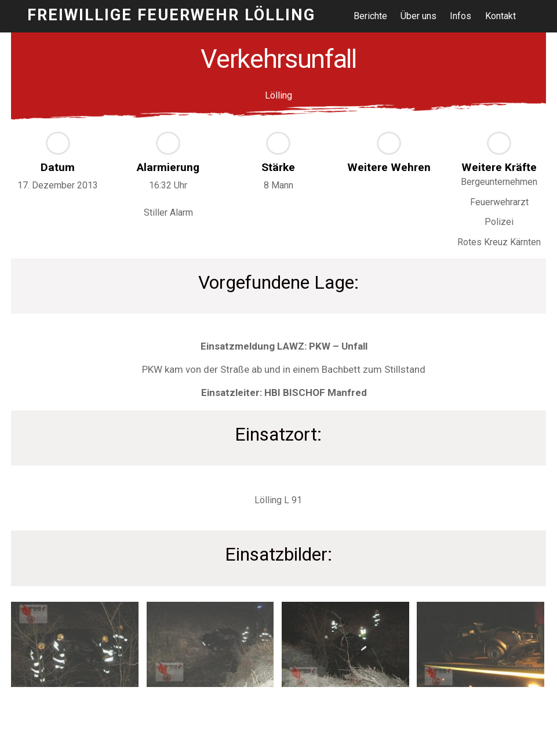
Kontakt (500, 16)
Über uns (418, 16)
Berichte (370, 16)
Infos (461, 16)
